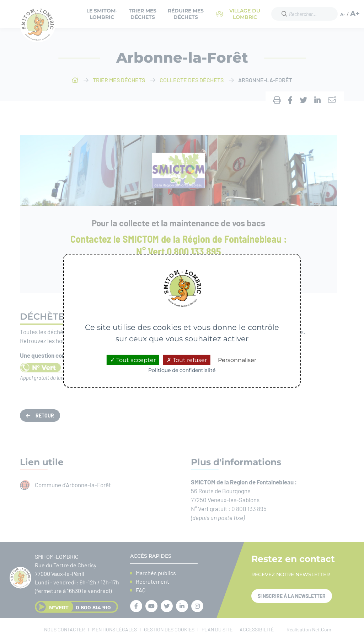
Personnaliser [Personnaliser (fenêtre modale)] (237, 360)
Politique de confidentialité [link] (182, 370)
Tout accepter (133, 360)
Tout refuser (187, 360)
